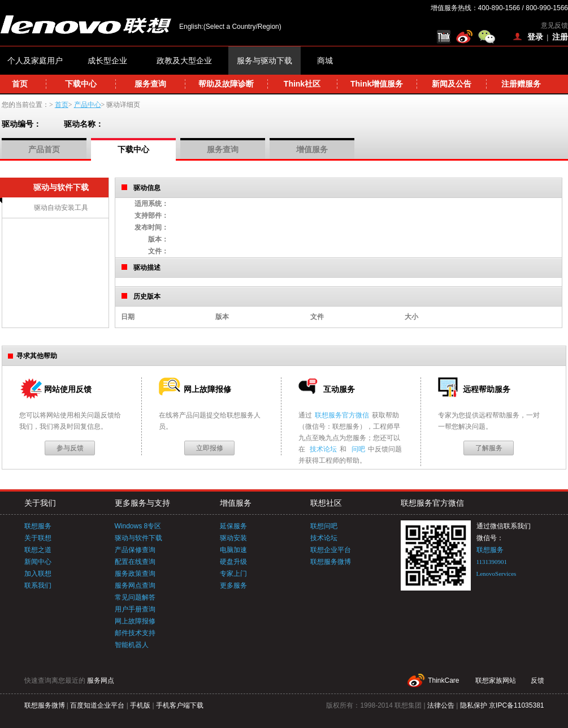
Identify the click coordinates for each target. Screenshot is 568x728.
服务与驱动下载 (265, 61)
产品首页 (44, 149)
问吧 (358, 449)
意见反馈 (554, 25)
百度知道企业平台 (97, 705)
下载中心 (81, 84)
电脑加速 (233, 550)
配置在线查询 (135, 562)
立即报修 (210, 448)
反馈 (537, 680)
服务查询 (150, 84)
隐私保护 (474, 705)
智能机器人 (132, 645)
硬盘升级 (233, 562)
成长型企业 (107, 61)
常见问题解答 (135, 597)
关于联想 (38, 538)
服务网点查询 (135, 585)
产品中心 (88, 105)
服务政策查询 (135, 574)
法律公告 (441, 705)
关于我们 (40, 503)
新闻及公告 (452, 84)
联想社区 (326, 503)
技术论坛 (323, 449)
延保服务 (233, 526)
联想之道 (38, 550)
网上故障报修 (135, 621)
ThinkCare (443, 680)
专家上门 (233, 574)
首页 (20, 84)
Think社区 (302, 84)
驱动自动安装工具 (61, 208)
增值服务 (312, 149)
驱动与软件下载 (138, 538)
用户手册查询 (135, 609)
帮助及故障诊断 (226, 84)
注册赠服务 (521, 84)
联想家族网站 (496, 680)
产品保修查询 (135, 550)
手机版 (140, 705)
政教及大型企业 (184, 61)
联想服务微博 (331, 562)
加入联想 (38, 574)
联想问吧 (324, 526)
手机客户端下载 (180, 705)
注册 (560, 37)
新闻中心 (38, 562)
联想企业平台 (331, 550)
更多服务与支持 (142, 503)
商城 (325, 61)
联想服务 (38, 526)
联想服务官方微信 (342, 415)
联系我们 (38, 585)
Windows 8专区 (138, 526)
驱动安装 (233, 538)
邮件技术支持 (135, 633)
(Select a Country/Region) (242, 27)
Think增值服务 (377, 84)
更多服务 (233, 585)
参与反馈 (70, 448)
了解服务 (489, 448)
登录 (535, 37)
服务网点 (101, 680)
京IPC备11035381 (516, 705)
